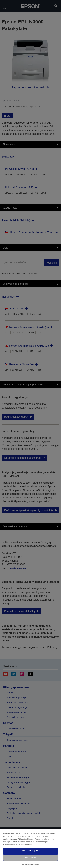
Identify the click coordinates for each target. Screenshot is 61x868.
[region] (30, 848)
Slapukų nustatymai (31, 864)
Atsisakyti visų (30, 857)
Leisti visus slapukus (30, 851)
